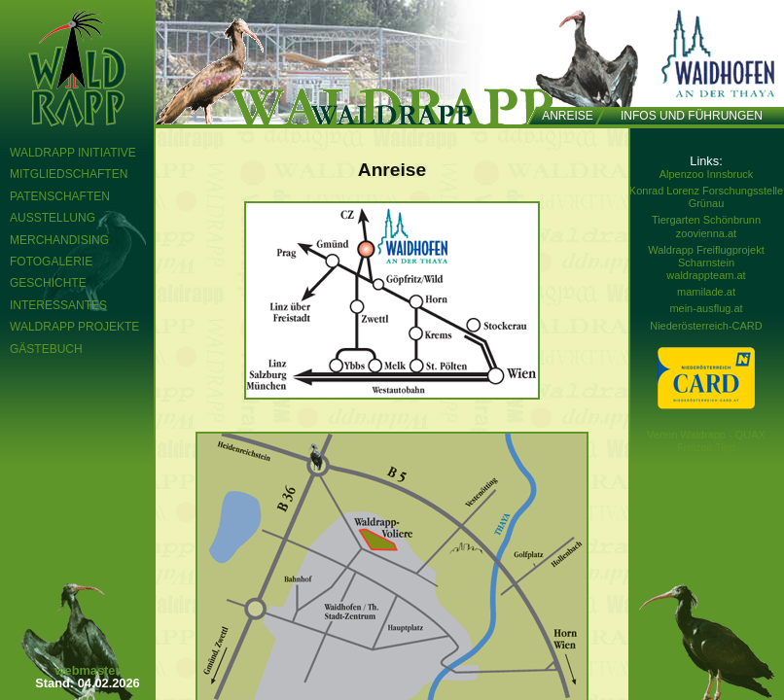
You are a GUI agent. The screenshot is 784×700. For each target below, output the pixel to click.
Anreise (568, 116)
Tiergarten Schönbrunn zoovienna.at (706, 226)
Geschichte (48, 283)
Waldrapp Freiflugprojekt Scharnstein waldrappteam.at (706, 262)
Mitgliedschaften (69, 174)
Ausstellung (53, 218)
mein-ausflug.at (706, 308)
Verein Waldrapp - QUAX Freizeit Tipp (706, 441)
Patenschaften (60, 196)
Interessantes (58, 305)
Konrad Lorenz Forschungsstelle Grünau (706, 197)
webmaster (88, 670)
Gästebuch (46, 349)
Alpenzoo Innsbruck (707, 174)
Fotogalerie (51, 262)
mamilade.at (706, 292)
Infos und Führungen (692, 116)
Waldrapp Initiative (73, 153)
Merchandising (59, 240)
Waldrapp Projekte (74, 327)
